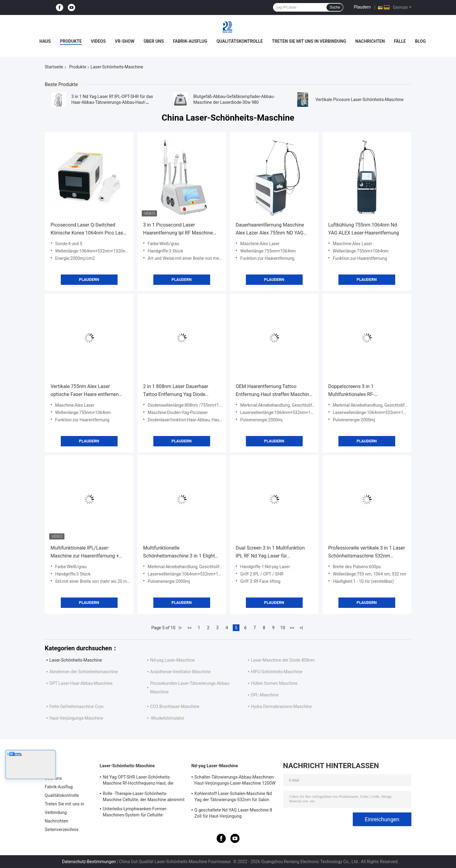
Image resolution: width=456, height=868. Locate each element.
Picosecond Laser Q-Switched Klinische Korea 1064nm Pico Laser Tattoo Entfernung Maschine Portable (89, 229)
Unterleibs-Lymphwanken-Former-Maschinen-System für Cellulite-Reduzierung (135, 813)
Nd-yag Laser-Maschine (173, 660)
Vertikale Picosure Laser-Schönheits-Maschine (359, 100)
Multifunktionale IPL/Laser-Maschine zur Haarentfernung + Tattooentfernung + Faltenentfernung (85, 552)
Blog (420, 41)
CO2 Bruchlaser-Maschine (175, 706)
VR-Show (125, 41)
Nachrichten (370, 41)
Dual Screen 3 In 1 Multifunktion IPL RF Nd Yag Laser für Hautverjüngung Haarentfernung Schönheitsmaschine (271, 552)
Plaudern (362, 7)
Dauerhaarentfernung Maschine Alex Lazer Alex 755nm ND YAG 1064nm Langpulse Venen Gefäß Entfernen (271, 229)
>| (301, 628)
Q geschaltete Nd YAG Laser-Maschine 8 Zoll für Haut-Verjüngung (233, 813)
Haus (45, 41)
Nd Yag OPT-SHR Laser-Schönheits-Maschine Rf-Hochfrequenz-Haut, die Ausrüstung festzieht (138, 781)
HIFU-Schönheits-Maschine (277, 672)
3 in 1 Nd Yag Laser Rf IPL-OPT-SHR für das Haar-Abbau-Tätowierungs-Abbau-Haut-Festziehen (112, 102)
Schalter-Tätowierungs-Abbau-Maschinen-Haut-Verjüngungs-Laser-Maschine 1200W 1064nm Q (235, 781)
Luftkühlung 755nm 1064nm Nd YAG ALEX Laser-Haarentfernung (364, 229)
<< (189, 628)
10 (283, 628)
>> (292, 628)
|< (180, 628)
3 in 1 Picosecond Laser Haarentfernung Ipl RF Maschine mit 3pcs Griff (178, 229)
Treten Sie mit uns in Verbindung (309, 41)
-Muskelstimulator (167, 718)
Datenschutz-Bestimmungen (89, 862)
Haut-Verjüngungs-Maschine (76, 718)
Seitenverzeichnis (62, 830)
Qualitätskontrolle (240, 41)
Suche (335, 7)
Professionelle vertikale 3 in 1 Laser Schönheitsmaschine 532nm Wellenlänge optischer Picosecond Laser (367, 552)
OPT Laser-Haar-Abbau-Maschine (81, 683)
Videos (98, 41)
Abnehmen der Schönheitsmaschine (84, 672)
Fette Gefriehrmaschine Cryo (77, 706)
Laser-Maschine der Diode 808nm (283, 660)
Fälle (400, 41)
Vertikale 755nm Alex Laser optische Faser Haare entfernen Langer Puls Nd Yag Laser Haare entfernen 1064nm (86, 391)
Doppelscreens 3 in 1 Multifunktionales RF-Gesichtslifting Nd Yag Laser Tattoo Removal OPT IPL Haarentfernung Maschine (367, 391)
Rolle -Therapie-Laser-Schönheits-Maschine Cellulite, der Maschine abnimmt (144, 797)
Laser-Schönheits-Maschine (76, 660)
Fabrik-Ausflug (190, 41)
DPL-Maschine (265, 695)
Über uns (154, 41)
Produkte (71, 41)
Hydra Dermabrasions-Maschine (281, 706)
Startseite (54, 67)
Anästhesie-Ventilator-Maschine (181, 672)
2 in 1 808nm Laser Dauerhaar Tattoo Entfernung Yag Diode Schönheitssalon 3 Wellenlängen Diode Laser (178, 391)
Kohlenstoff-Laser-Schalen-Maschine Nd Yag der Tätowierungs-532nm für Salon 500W (233, 797)
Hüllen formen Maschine (274, 683)
